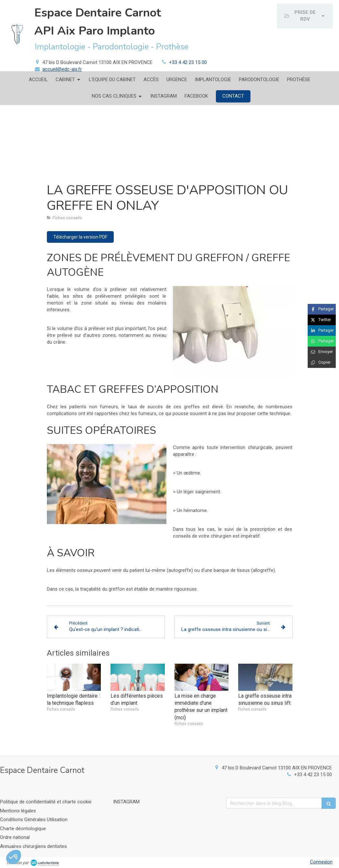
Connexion (321, 862)
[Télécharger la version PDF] (80, 237)
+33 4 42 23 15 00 (188, 62)
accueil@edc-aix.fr (62, 69)
